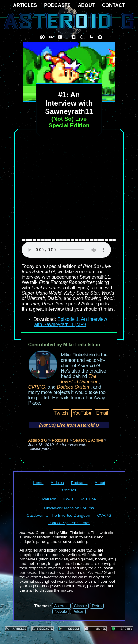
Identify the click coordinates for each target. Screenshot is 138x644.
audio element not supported (66, 250)
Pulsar (78, 611)
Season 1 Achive (88, 440)
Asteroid (61, 606)
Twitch (61, 413)
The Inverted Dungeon (80, 379)
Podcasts (60, 440)
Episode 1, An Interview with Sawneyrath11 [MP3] (70, 322)
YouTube (82, 413)
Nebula (61, 611)
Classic (80, 606)
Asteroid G (37, 440)
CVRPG (36, 387)
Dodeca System (74, 387)
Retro (97, 606)
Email (102, 413)
